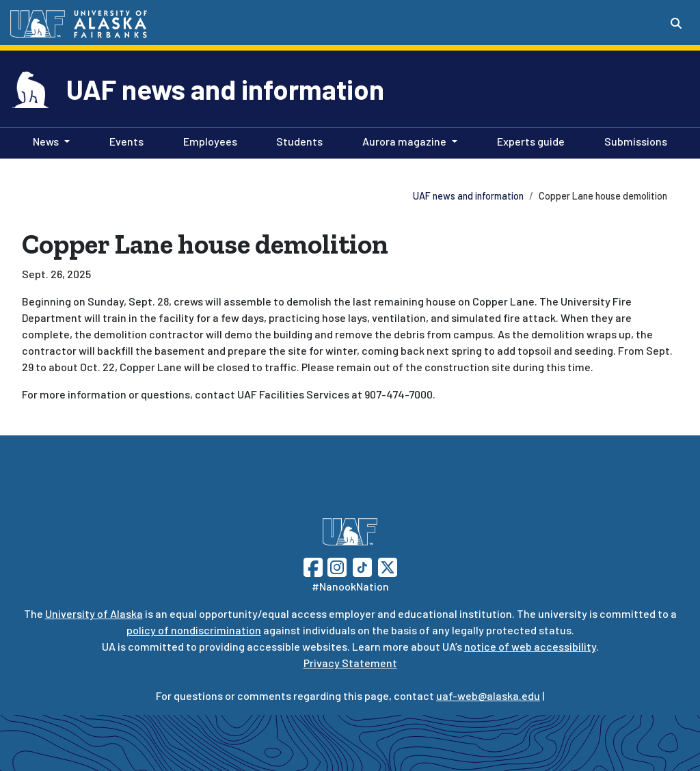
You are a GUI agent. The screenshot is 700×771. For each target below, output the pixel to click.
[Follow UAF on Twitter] (388, 566)
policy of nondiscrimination (194, 630)
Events (124, 140)
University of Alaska (94, 613)
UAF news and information (225, 89)
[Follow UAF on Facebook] (313, 566)
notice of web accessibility (530, 646)
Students (297, 140)
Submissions (633, 140)
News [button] (46, 141)
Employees (207, 140)
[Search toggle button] (676, 23)
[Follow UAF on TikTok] (362, 566)
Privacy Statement (350, 663)
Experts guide (528, 140)
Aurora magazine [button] (404, 141)
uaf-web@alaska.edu (488, 695)
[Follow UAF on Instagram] (336, 566)
